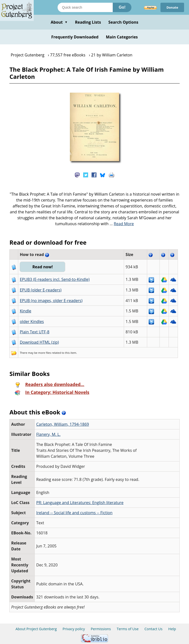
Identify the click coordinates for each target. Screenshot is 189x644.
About (59, 22)
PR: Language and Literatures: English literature (80, 503)
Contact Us (153, 629)
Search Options (123, 22)
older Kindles (32, 322)
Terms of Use (128, 629)
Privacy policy (74, 629)
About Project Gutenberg (36, 629)
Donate (172, 7)
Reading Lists (88, 22)
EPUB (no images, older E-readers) (51, 301)
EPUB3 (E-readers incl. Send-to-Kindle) (55, 279)
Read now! (42, 267)
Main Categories (122, 37)
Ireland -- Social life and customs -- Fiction (74, 513)
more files (45, 353)
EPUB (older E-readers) (40, 290)
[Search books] (85, 7)
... (122, 224)
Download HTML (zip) (39, 342)
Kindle (25, 311)
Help (172, 629)
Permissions (101, 629)
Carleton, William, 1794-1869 (63, 424)
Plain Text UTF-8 (34, 332)
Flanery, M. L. (48, 434)
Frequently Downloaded (75, 37)
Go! (122, 7)
